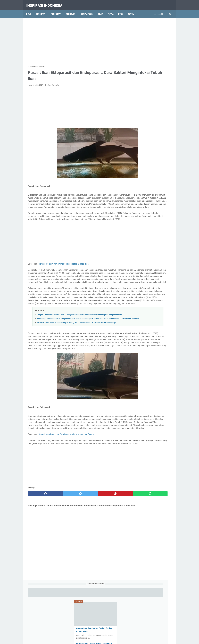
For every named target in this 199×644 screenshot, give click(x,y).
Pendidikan (58, 10)
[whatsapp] (112, 543)
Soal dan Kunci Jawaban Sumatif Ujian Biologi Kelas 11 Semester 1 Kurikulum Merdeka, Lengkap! (77, 356)
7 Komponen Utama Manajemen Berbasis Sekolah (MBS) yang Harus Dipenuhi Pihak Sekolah (152, 194)
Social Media (157, 285)
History (162, 275)
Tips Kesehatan (102, 640)
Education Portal (89, 640)
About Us (77, 632)
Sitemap (122, 632)
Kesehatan (43, 10)
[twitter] (64, 543)
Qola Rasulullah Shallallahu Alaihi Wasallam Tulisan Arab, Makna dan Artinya (151, 176)
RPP (148, 285)
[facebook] (40, 543)
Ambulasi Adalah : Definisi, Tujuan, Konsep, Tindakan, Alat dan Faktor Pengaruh (151, 140)
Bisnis (153, 271)
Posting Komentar (52, 83)
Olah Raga (157, 280)
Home (30, 10)
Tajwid (137, 289)
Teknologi (73, 10)
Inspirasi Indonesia (46, 3)
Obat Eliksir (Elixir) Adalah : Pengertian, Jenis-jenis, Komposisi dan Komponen (151, 158)
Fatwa (112, 10)
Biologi (145, 271)
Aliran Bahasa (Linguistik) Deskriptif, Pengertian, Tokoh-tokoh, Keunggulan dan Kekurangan (152, 213)
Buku (122, 10)
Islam (102, 10)
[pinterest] (88, 543)
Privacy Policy (100, 632)
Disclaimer (112, 632)
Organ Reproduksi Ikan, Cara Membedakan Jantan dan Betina (66, 480)
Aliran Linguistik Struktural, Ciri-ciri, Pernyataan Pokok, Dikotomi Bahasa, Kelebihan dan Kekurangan (152, 231)
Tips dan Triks (158, 289)
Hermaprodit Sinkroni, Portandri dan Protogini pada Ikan (64, 274)
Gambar (153, 275)
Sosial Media (88, 10)
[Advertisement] (99, 36)
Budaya (161, 271)
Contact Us (88, 632)
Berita (132, 10)
